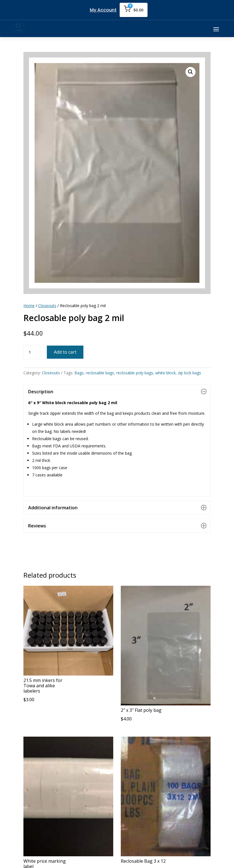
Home (29, 306)
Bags (79, 373)
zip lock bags (190, 373)
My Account (103, 10)
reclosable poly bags (135, 373)
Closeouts (47, 306)
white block (166, 373)
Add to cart (65, 352)
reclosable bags (100, 373)
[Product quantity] (32, 352)
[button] (190, 72)
